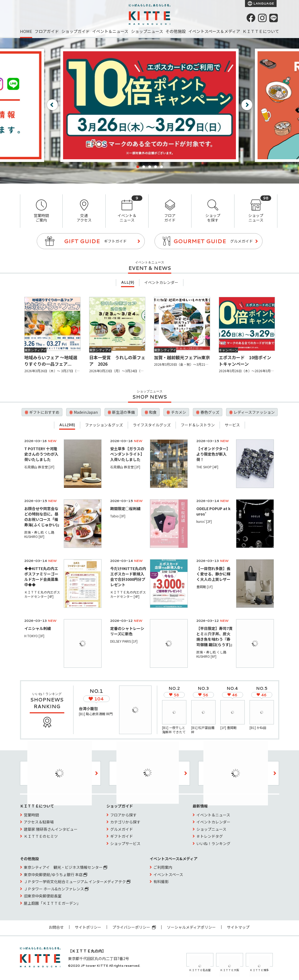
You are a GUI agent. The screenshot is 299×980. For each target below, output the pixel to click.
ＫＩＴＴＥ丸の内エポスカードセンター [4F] (42, 594)
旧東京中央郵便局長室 (43, 896)
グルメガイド (122, 829)
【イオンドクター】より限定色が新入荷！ (213, 454)
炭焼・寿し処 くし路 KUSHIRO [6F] (41, 534)
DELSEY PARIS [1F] (124, 641)
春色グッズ (210, 412)
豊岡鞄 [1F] (204, 587)
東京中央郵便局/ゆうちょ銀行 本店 (56, 874)
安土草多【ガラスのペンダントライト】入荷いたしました (127, 454)
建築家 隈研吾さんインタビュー (51, 829)
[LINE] (274, 18)
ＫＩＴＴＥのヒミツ (41, 836)
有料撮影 (161, 881)
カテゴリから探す (125, 822)
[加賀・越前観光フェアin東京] (182, 324)
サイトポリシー (88, 927)
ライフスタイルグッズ (152, 425)
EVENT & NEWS (150, 268)
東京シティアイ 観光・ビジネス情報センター (65, 867)
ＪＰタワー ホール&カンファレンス (56, 889)
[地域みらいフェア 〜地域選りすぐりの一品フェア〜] (52, 324)
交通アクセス (84, 211)
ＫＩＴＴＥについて (261, 31)
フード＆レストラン (198, 425)
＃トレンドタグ (210, 836)
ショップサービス (125, 843)
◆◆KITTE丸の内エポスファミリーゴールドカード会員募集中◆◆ (41, 577)
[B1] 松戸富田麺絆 (203, 730)
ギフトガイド (122, 836)
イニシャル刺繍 (38, 628)
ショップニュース (147, 31)
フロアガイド (47, 31)
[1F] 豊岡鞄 (229, 728)
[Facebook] (251, 18)
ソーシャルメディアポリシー (191, 927)
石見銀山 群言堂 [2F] (39, 467)
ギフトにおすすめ (44, 412)
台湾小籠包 (88, 708)
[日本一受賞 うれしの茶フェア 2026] (117, 324)
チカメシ (179, 412)
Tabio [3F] (118, 516)
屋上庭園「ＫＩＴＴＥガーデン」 (52, 903)
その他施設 (176, 31)
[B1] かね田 (258, 728)
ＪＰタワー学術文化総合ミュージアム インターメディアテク (77, 881)
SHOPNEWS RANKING (47, 703)
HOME (26, 31)
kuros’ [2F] (204, 521)
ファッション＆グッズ (104, 425)
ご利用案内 (163, 867)
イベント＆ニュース (110, 31)
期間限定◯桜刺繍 (125, 508)
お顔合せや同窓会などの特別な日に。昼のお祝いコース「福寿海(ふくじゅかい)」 (43, 517)
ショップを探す (213, 211)
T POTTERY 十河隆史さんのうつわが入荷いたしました (41, 454)
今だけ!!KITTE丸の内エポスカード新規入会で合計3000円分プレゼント (128, 577)
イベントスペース (168, 874)
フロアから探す (123, 815)
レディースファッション (254, 412)
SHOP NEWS (150, 397)
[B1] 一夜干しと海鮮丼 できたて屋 (174, 732)
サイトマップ (238, 927)
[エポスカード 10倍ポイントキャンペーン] (247, 324)
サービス (232, 425)
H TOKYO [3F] (34, 636)
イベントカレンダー (161, 282)
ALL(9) (128, 282)
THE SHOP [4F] (207, 467)
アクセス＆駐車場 (39, 822)
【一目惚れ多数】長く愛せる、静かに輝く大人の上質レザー (213, 574)
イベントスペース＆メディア (214, 31)
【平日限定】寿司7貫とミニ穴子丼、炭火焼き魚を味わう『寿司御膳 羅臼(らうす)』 (215, 636)
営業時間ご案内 (41, 211)
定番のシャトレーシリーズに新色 (127, 631)
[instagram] (262, 18)
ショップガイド (75, 31)
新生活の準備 (123, 412)
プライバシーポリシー (134, 927)
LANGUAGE (263, 3)
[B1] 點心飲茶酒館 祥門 (96, 714)
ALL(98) (67, 425)
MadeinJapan (86, 412)
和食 (153, 412)
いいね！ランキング (213, 843)
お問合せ (56, 927)
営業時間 (31, 815)
